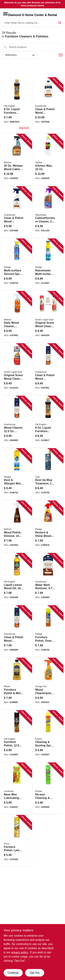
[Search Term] (33, 23)
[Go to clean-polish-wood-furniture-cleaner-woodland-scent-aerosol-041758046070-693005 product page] (17, 631)
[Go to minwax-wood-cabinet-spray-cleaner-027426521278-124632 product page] (17, 160)
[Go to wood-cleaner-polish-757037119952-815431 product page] (48, 684)
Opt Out (34, 973)
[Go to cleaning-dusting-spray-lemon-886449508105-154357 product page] (48, 736)
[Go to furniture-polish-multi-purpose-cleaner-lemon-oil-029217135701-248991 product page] (17, 684)
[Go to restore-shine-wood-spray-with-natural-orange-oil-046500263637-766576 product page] (48, 526)
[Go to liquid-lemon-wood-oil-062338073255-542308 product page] (17, 579)
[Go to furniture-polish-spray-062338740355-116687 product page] (17, 736)
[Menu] (5, 14)
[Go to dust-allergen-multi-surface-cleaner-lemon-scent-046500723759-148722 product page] (17, 474)
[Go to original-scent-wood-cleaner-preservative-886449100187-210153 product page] (17, 369)
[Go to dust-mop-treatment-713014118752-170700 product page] (48, 474)
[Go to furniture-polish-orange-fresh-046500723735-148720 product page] (48, 631)
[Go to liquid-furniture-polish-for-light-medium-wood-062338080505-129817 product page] (48, 422)
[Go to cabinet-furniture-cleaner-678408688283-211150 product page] (48, 212)
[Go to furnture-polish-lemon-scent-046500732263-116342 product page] (17, 841)
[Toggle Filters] (61, 55)
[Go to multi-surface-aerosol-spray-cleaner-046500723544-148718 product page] (17, 264)
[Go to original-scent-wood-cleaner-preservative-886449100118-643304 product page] (48, 317)
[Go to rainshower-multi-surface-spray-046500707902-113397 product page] (48, 264)
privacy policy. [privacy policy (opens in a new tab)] (20, 952)
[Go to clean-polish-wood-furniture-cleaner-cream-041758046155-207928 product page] (48, 105)
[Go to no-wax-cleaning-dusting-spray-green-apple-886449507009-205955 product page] (48, 788)
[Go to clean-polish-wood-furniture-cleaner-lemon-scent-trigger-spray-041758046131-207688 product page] (17, 212)
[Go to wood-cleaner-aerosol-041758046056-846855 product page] (17, 422)
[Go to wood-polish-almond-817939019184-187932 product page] (17, 526)
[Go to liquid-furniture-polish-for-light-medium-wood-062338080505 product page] (17, 105)
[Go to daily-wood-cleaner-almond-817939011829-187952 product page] (17, 317)
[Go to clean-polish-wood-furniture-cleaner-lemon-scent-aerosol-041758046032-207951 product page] (48, 369)
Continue (13, 973)
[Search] (60, 23)
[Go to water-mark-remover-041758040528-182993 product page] (48, 579)
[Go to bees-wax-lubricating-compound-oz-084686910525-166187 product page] (17, 788)
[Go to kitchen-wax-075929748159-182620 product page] (48, 160)
